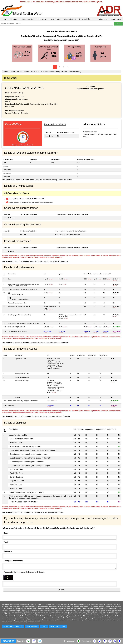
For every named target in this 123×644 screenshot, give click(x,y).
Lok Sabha (14, 19)
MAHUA (34, 72)
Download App (70, 641)
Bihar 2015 (15, 72)
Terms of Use (54, 626)
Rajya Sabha (42, 19)
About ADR (103, 19)
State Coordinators (32, 626)
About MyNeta (116, 19)
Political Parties (55, 19)
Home (4, 19)
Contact (44, 626)
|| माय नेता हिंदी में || (85, 19)
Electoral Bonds (70, 19)
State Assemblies (27, 19)
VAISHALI (25, 72)
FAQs (64, 626)
